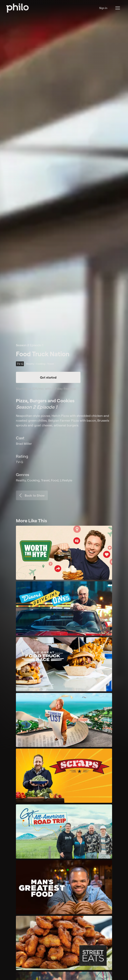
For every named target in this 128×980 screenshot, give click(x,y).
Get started (48, 377)
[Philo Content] (118, 8)
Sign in (103, 8)
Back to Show (31, 495)
